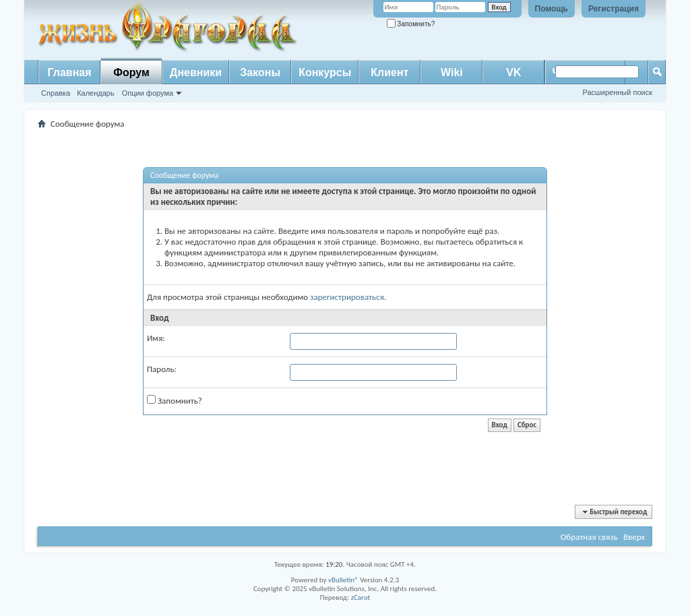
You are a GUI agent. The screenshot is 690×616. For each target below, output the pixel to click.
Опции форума (148, 93)
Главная (69, 72)
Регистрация (614, 9)
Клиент (389, 72)
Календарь (96, 93)
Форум (131, 72)
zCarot (361, 597)
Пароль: (162, 369)
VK (513, 72)
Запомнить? (411, 24)
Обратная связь (589, 537)
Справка (56, 93)
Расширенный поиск (617, 92)
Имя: (156, 338)
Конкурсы (325, 72)
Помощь (552, 9)
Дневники (196, 72)
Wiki (452, 72)
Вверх (634, 537)
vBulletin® (343, 580)
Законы (260, 72)
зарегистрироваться (347, 297)
